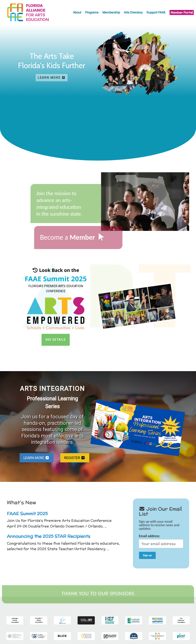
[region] (98, 60)
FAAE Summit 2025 (27, 514)
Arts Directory (133, 12)
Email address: (161, 541)
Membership (111, 12)
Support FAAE (156, 12)
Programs (92, 12)
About (77, 12)
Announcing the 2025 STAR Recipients (49, 536)
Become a (61, 237)
